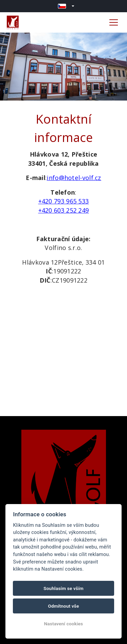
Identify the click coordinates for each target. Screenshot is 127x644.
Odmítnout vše (64, 606)
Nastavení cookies (63, 624)
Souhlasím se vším (63, 588)
